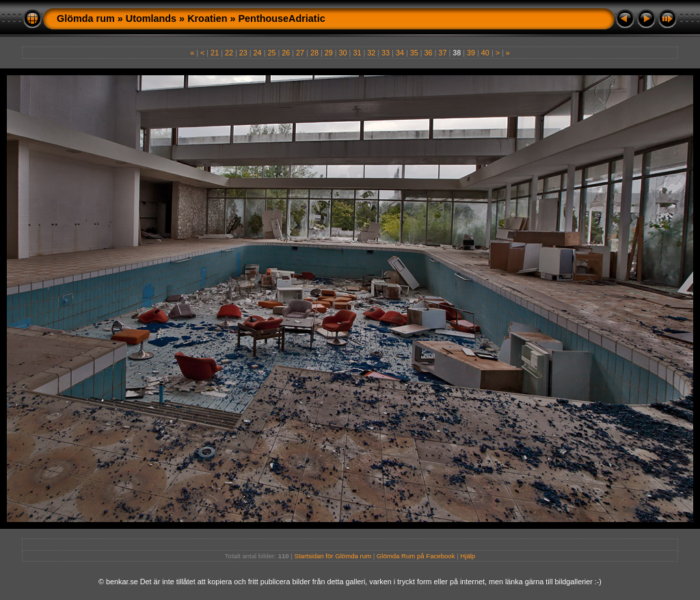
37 (442, 53)
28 (314, 53)
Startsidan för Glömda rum (333, 556)
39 (471, 53)
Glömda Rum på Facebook (416, 556)
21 (215, 53)
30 (343, 53)
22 (229, 53)
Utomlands (151, 18)
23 (243, 53)
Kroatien (207, 18)
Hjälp (468, 556)
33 (386, 53)
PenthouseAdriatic (282, 18)
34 (400, 53)
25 (271, 53)
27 (300, 53)
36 (429, 53)
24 (258, 53)
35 (414, 53)
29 (329, 53)
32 (371, 53)
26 (286, 53)
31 (357, 53)
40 (485, 53)
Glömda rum (86, 18)
